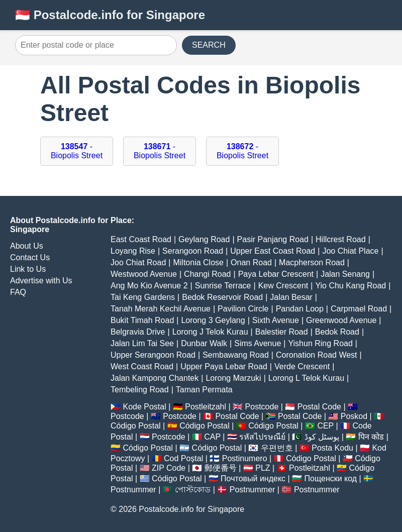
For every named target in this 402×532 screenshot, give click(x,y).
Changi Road (207, 274)
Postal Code (319, 407)
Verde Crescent (302, 366)
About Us (27, 246)
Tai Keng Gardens (143, 297)
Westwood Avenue (144, 274)
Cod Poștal (183, 458)
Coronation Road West (317, 355)
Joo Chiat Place (350, 251)
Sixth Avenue (276, 320)
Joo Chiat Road (138, 262)
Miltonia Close (198, 262)
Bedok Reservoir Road (222, 297)
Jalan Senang (345, 274)
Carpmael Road (359, 309)
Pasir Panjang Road (273, 239)
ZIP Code (169, 468)
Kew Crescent (283, 286)
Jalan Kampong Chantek (155, 378)
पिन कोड (371, 437)
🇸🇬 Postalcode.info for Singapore (110, 15)
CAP (212, 437)
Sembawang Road (236, 355)
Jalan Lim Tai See (142, 343)
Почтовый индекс (253, 478)
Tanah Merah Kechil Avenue (161, 309)
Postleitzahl (206, 407)
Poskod (354, 416)
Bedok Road (337, 332)
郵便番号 (221, 468)
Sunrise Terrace (223, 286)
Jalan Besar (291, 297)
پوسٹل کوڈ (322, 437)
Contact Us (30, 257)
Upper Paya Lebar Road (224, 366)
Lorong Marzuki (233, 378)
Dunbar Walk (204, 343)
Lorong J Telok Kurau (210, 332)
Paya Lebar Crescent (276, 274)
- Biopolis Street (77, 151)
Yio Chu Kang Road (350, 286)
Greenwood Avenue (341, 320)
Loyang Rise (133, 251)
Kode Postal (144, 407)
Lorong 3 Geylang (213, 320)
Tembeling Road (140, 390)
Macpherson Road (312, 262)
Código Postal (136, 426)
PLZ (263, 468)
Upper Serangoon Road (153, 355)
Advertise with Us (41, 281)
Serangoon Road (193, 251)
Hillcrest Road (341, 239)
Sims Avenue (258, 343)
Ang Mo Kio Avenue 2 (149, 286)
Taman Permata (204, 390)
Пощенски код (331, 478)
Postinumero (245, 458)
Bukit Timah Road (142, 320)
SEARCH (209, 45)
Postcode (262, 407)
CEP (325, 426)
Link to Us (28, 269)
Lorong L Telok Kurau (306, 378)
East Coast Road (141, 239)
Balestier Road (282, 332)
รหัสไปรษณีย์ (262, 437)
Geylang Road (204, 239)
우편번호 (277, 448)
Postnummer (133, 490)
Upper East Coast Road (273, 251)
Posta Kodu (332, 448)
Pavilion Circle (243, 309)
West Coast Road (142, 366)
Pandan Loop (300, 309)
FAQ (18, 292)
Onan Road (251, 262)
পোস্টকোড (193, 490)
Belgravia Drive (138, 332)
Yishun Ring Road (320, 343)
